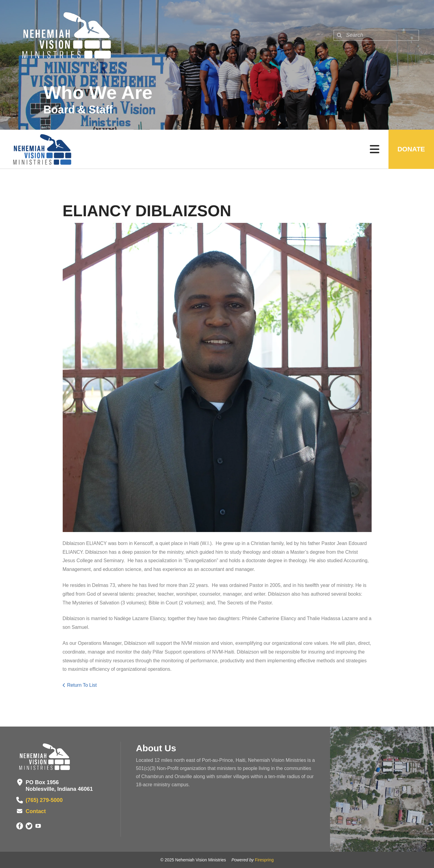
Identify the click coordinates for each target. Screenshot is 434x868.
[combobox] (376, 35)
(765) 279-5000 (44, 800)
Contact (36, 811)
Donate (411, 149)
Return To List (82, 685)
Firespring (264, 860)
